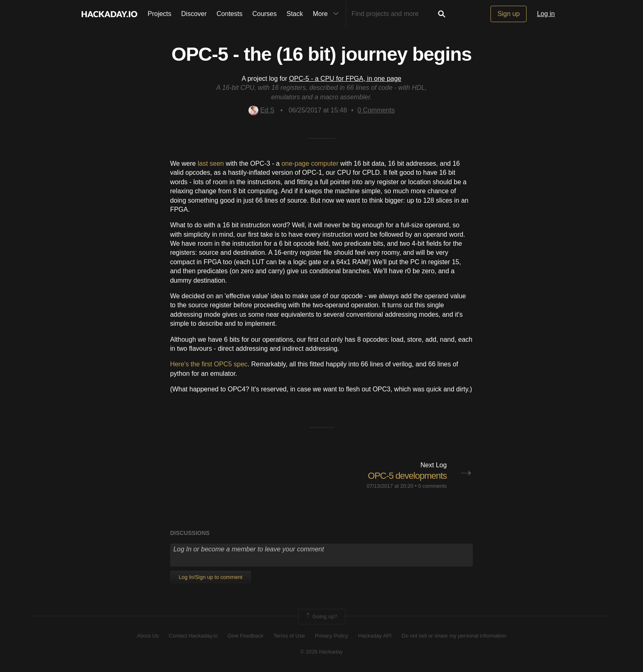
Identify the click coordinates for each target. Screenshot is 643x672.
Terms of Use (289, 636)
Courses (264, 14)
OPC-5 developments (407, 476)
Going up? (321, 617)
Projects (160, 14)
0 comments (433, 486)
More (328, 14)
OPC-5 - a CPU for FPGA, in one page (345, 79)
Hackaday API (375, 636)
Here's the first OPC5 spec (209, 364)
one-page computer (310, 163)
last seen (211, 163)
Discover (194, 14)
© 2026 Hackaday (321, 652)
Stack (295, 14)
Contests (229, 14)
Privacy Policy (332, 636)
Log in (546, 14)
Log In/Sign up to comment (211, 577)
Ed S (262, 110)
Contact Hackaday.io (193, 636)
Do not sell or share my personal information (454, 636)
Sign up (508, 14)
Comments (376, 110)
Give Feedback (245, 636)
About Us (148, 636)
